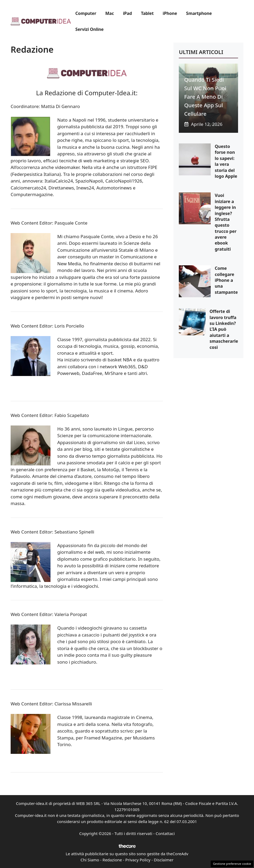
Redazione (112, 860)
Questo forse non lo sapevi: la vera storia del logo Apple (226, 161)
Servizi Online (90, 29)
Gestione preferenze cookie (232, 864)
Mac (109, 13)
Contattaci (165, 833)
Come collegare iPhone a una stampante (226, 280)
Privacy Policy (138, 860)
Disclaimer (164, 860)
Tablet (147, 13)
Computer (86, 13)
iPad (128, 13)
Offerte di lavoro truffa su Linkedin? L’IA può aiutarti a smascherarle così (224, 329)
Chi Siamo (90, 860)
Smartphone (199, 13)
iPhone (170, 13)
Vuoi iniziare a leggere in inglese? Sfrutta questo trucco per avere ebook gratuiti (226, 222)
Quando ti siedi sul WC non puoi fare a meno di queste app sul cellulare (205, 97)
